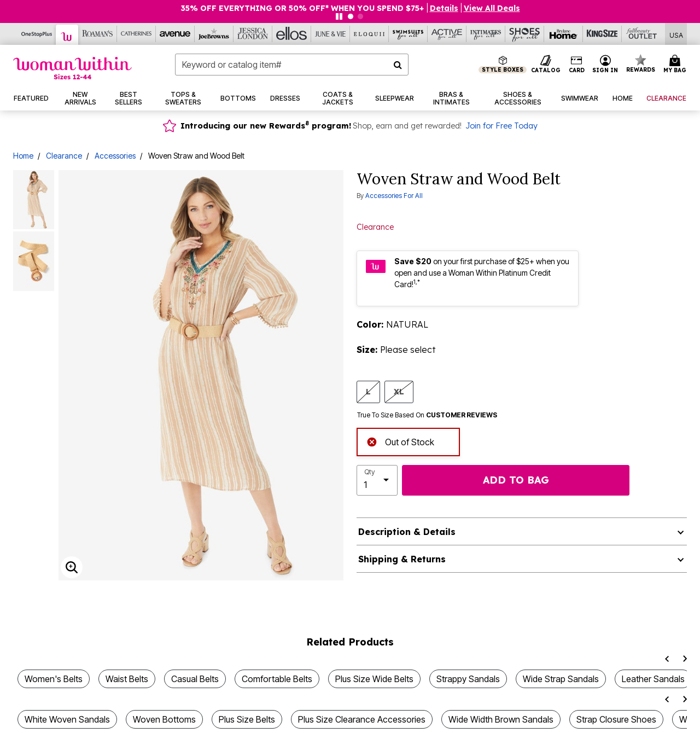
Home (23, 156)
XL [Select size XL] (399, 391)
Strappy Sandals (468, 679)
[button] (605, 65)
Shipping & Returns (402, 559)
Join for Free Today (501, 126)
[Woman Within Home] (72, 68)
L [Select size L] (368, 391)
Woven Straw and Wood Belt (196, 156)
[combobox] (292, 65)
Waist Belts (127, 679)
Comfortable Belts (277, 679)
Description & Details (407, 532)
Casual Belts (195, 679)
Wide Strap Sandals (561, 679)
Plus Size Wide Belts (374, 679)
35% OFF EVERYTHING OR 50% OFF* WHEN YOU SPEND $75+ (303, 8)
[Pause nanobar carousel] (339, 16)
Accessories (115, 156)
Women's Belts (54, 679)
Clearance (64, 156)
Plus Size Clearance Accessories (362, 719)
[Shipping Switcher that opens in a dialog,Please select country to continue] (676, 34)
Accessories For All (394, 196)
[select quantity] (377, 480)
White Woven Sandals (67, 719)
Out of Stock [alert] (400, 441)
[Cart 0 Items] (676, 65)
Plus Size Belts (247, 719)
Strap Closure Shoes (616, 719)
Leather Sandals (653, 679)
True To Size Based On (427, 415)
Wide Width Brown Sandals (501, 719)
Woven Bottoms (164, 719)
